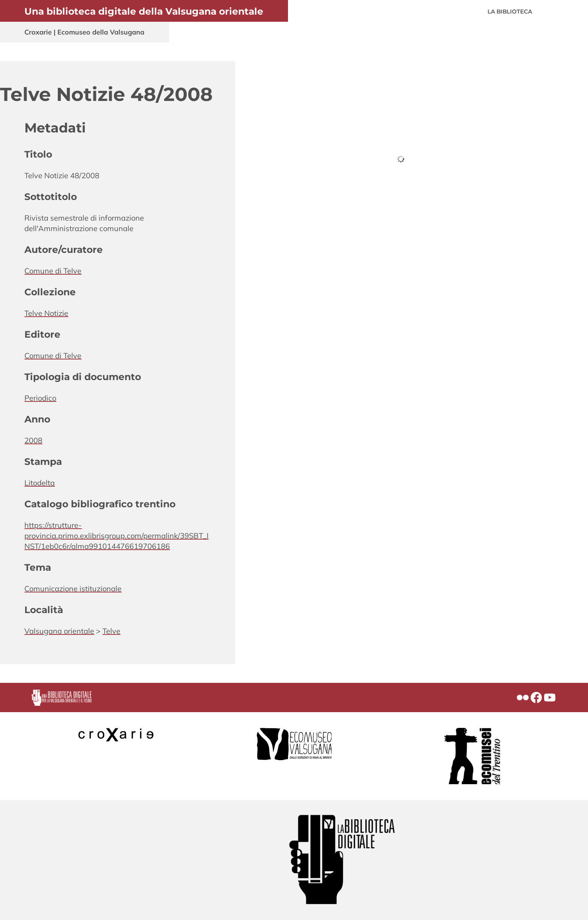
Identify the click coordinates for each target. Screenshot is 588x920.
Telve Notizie (46, 313)
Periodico (40, 398)
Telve (111, 631)
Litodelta (40, 483)
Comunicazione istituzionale (73, 589)
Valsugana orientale (59, 631)
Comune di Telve (53, 271)
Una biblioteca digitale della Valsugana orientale (144, 11)
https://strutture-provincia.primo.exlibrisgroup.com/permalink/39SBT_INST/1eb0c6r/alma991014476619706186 (116, 536)
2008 (33, 440)
